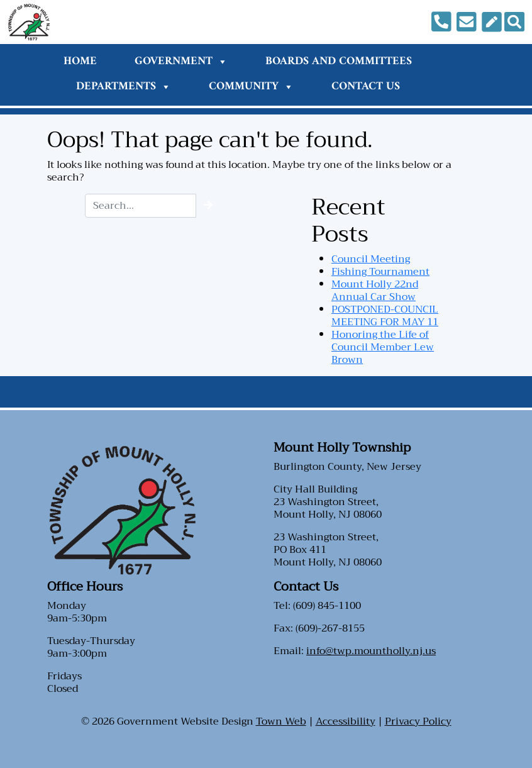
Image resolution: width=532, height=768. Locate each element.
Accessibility (346, 721)
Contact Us (366, 86)
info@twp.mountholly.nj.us (371, 651)
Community (251, 86)
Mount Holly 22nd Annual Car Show (375, 291)
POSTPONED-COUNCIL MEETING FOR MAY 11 (385, 316)
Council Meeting (371, 259)
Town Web (281, 721)
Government (181, 61)
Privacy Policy (418, 721)
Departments (124, 86)
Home (80, 61)
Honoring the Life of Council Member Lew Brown (383, 347)
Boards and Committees (339, 61)
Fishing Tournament (380, 272)
